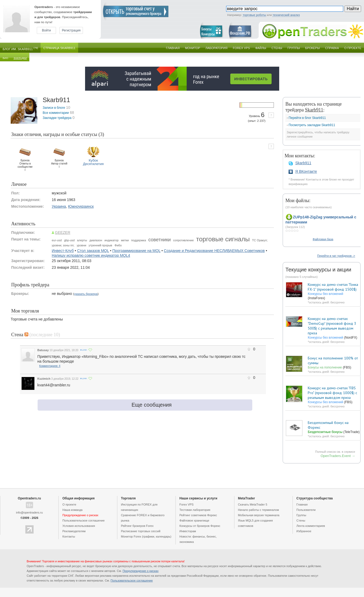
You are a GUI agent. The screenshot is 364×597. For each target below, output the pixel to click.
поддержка (139, 240)
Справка (332, 48)
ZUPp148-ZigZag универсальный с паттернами (321, 220)
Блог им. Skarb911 (20, 49)
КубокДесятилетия (93, 162)
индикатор (112, 240)
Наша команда (72, 510)
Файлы (261, 48)
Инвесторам (188, 531)
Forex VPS (241, 48)
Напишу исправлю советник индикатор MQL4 (91, 255)
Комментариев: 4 (50, 366)
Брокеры (313, 48)
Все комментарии (56, 113)
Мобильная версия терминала (259, 515)
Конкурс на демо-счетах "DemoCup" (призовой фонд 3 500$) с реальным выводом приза (332, 326)
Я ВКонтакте (306, 171)
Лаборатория (217, 48)
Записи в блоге (54, 108)
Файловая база (323, 239)
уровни (82, 245)
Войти (46, 30)
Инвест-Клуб (63, 251)
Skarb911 (303, 163)
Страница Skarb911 (59, 48)
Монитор (193, 48)
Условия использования (79, 526)
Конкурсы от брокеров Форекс (200, 526)
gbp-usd (69, 240)
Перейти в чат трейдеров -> (336, 256)
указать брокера (86, 294)
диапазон (96, 240)
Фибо (118, 245)
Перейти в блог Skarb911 (307, 118)
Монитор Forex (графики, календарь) (146, 536)
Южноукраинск (81, 206)
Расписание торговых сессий (141, 531)
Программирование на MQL (136, 251)
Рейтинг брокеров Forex (137, 526)
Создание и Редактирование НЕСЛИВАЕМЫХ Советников (214, 251)
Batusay (43, 350)
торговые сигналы (223, 239)
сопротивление (183, 240)
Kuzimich (44, 379)
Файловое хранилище (194, 520)
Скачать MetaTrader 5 (253, 504)
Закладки (20, 58)
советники (159, 240)
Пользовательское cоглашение (83, 520)
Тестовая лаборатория (195, 510)
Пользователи (306, 510)
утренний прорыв (100, 245)
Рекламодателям (74, 531)
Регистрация (71, 30)
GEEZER (63, 233)
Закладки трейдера (57, 118)
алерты (82, 240)
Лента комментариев (311, 526)
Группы (294, 48)
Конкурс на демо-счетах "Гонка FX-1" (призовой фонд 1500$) (333, 287)
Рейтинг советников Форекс (198, 515)
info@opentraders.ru (29, 512)
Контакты (69, 536)
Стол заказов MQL (93, 251)
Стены (277, 48)
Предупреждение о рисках (141, 571)
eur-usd (57, 240)
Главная (173, 48)
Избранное (304, 531)
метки (125, 240)
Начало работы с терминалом (258, 510)
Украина (59, 206)
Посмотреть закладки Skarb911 (312, 125)
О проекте (353, 48)
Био (5, 58)
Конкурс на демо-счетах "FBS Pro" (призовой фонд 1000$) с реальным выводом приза (332, 393)
